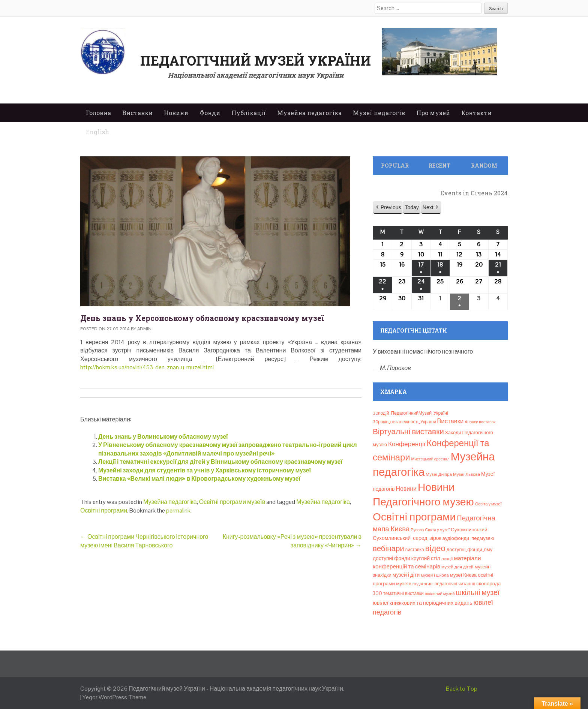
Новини (176, 113)
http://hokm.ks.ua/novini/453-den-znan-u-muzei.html (147, 367)
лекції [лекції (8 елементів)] (447, 559)
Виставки (137, 113)
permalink (178, 510)
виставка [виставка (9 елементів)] (415, 550)
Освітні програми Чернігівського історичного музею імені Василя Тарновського (144, 541)
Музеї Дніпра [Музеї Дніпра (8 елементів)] (439, 474)
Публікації (249, 113)
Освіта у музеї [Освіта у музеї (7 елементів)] (488, 504)
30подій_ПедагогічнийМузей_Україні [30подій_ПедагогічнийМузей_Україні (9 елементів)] (410, 413)
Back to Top (462, 689)
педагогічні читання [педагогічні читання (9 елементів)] (455, 584)
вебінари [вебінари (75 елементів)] (388, 549)
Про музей (433, 113)
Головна (98, 113)
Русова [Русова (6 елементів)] (417, 530)
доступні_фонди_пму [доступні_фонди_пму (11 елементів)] (469, 549)
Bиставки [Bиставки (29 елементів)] (450, 421)
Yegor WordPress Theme (114, 697)
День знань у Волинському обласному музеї (163, 437)
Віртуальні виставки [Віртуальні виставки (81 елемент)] (408, 431)
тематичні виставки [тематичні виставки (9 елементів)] (403, 594)
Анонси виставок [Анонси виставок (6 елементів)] (480, 422)
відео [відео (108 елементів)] (435, 548)
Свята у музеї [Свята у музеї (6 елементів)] (437, 530)
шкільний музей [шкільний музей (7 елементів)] (440, 594)
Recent (439, 166)
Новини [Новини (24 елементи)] (406, 489)
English (97, 132)
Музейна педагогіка (309, 113)
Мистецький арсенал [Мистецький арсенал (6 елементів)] (430, 459)
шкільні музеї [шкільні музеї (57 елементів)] (478, 593)
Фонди (210, 113)
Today (412, 207)
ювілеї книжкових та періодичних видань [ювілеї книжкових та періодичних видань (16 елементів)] (422, 603)
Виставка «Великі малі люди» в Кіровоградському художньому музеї (199, 479)
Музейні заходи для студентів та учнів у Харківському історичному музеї (205, 470)
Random (484, 166)
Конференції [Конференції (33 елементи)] (407, 444)
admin (144, 329)
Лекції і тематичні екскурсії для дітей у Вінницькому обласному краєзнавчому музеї (220, 462)
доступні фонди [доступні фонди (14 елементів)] (391, 558)
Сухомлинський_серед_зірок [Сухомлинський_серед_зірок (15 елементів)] (407, 538)
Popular (395, 166)
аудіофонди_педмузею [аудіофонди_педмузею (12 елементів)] (468, 538)
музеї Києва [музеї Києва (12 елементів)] (463, 575)
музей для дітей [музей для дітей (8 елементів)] (457, 567)
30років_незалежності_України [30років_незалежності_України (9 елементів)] (404, 422)
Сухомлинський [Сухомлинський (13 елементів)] (469, 530)
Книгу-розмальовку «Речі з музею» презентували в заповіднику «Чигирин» (292, 541)
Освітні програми (104, 510)
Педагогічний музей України (256, 60)
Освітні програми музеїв (232, 502)
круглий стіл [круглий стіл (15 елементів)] (426, 558)
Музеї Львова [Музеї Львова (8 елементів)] (466, 474)
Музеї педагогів (379, 113)
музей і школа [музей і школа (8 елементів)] (435, 575)
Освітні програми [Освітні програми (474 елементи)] (414, 517)
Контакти (476, 113)
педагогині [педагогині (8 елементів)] (423, 584)
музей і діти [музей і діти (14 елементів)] (406, 575)
